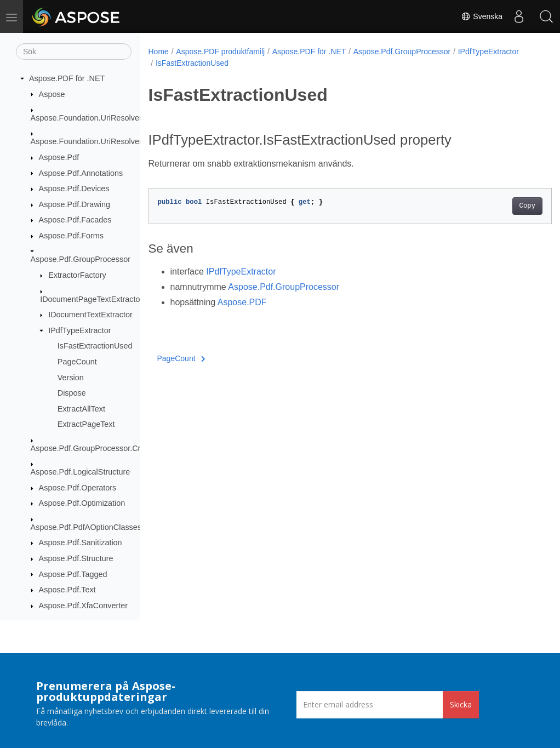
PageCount (77, 362)
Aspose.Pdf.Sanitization (81, 543)
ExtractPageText (86, 424)
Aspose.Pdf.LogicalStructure (81, 472)
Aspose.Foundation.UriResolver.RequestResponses (122, 141)
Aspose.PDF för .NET (67, 78)
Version (71, 378)
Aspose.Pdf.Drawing (75, 204)
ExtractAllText (81, 409)
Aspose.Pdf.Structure (76, 558)
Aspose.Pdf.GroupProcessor (81, 259)
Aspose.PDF (242, 302)
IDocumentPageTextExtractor (91, 299)
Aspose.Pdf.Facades (75, 220)
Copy (499, 206)
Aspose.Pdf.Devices (74, 189)
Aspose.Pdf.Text (67, 590)
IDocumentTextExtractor (90, 315)
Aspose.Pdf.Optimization (82, 503)
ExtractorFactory (77, 275)
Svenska (482, 16)
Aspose (52, 94)
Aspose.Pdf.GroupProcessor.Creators (97, 448)
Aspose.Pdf (59, 157)
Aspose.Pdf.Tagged (73, 574)
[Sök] (74, 52)
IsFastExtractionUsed (95, 346)
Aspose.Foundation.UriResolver (86, 118)
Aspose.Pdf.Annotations (81, 173)
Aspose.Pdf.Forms (71, 236)
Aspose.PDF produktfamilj (220, 52)
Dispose (72, 393)
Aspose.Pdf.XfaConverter (83, 606)
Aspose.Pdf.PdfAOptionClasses (86, 527)
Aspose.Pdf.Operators (78, 488)
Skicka (461, 704)
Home (159, 52)
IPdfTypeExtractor (79, 330)
